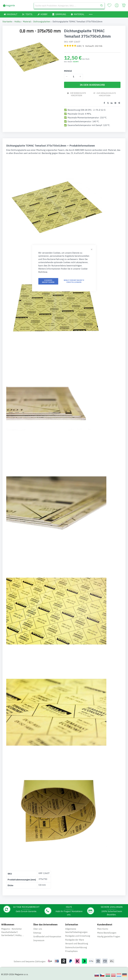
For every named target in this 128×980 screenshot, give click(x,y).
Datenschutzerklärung (76, 947)
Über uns (38, 929)
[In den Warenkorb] (92, 85)
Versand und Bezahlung (77, 944)
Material (27, 22)
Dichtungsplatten (42, 22)
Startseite (7, 22)
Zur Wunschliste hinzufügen (78, 94)
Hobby (17, 22)
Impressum (39, 940)
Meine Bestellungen (107, 933)
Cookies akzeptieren (48, 281)
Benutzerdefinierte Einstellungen (74, 281)
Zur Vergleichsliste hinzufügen (106, 94)
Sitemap (37, 933)
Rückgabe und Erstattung (78, 936)
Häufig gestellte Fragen (109, 937)
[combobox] (69, 6)
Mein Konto (103, 929)
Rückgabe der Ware (75, 940)
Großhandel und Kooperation (47, 937)
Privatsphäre (71, 951)
